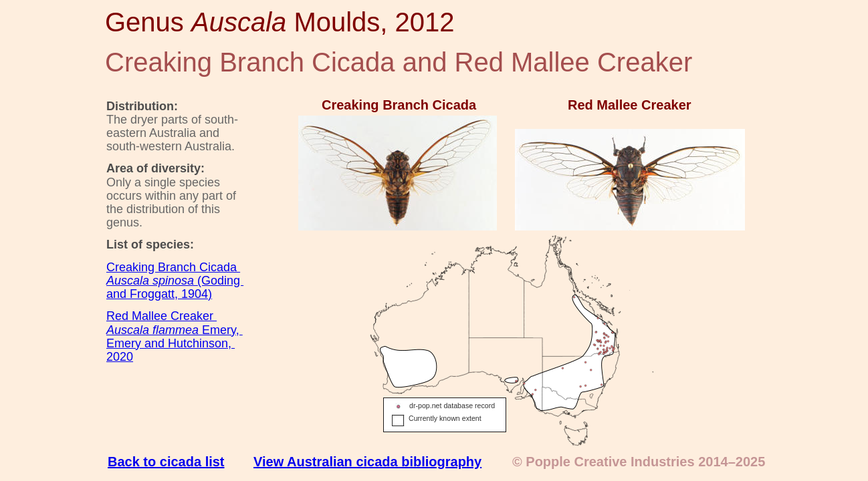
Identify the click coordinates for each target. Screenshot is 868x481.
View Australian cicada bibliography (367, 462)
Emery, (222, 330)
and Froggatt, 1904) (159, 294)
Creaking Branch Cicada (173, 267)
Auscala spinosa (152, 281)
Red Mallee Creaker (161, 316)
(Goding (220, 281)
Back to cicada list (166, 462)
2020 (120, 357)
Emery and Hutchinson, (171, 343)
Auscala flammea (154, 330)
